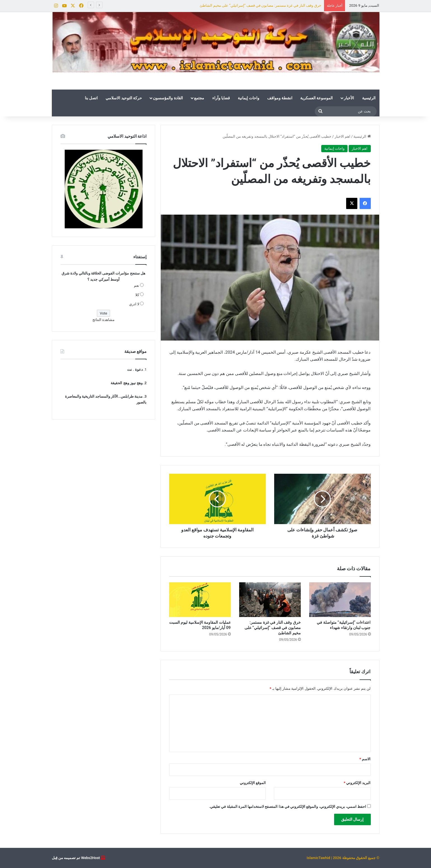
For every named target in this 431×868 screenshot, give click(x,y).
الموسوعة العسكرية (316, 98)
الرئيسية (369, 98)
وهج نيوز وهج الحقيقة (127, 383)
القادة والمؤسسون (168, 98)
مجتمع (199, 98)
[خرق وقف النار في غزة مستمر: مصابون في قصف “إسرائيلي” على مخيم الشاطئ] (270, 600)
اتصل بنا (91, 98)
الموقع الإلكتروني (253, 783)
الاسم (365, 759)
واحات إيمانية (248, 98)
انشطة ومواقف (280, 98)
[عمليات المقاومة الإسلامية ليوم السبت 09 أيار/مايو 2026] (200, 600)
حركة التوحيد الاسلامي (124, 98)
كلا (137, 295)
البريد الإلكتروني (357, 783)
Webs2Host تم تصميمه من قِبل (76, 858)
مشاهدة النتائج (103, 320)
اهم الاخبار (343, 136)
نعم (137, 286)
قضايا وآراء (221, 98)
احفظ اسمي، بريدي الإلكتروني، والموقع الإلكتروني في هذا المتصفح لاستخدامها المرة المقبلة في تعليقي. (287, 807)
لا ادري (134, 304)
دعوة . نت (135, 370)
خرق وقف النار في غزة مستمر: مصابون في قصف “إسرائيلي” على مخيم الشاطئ (260, 5)
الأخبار (349, 98)
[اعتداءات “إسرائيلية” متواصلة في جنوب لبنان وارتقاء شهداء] (340, 600)
